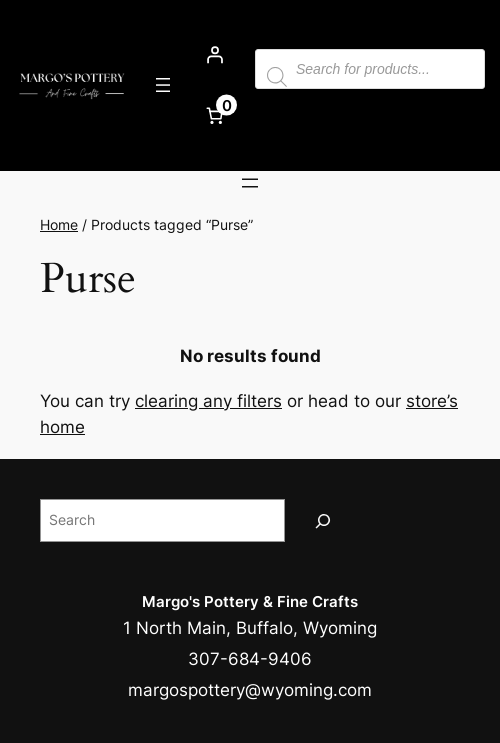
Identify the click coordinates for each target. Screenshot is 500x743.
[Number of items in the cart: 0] (215, 116)
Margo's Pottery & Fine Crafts (250, 601)
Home (59, 224)
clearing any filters (208, 401)
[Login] (215, 55)
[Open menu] (163, 85)
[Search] (323, 520)
